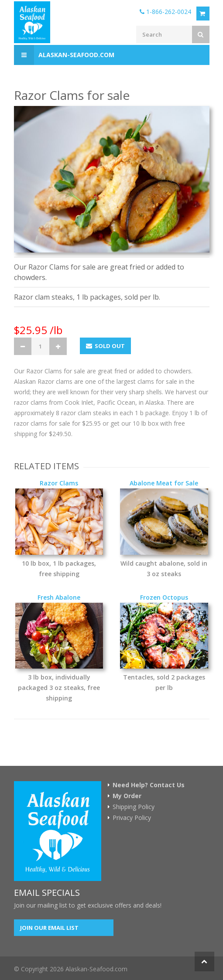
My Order (127, 796)
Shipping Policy (134, 807)
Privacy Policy (132, 818)
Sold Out (105, 346)
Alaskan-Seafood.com (64, 55)
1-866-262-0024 (165, 12)
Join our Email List (49, 928)
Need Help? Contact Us (149, 785)
